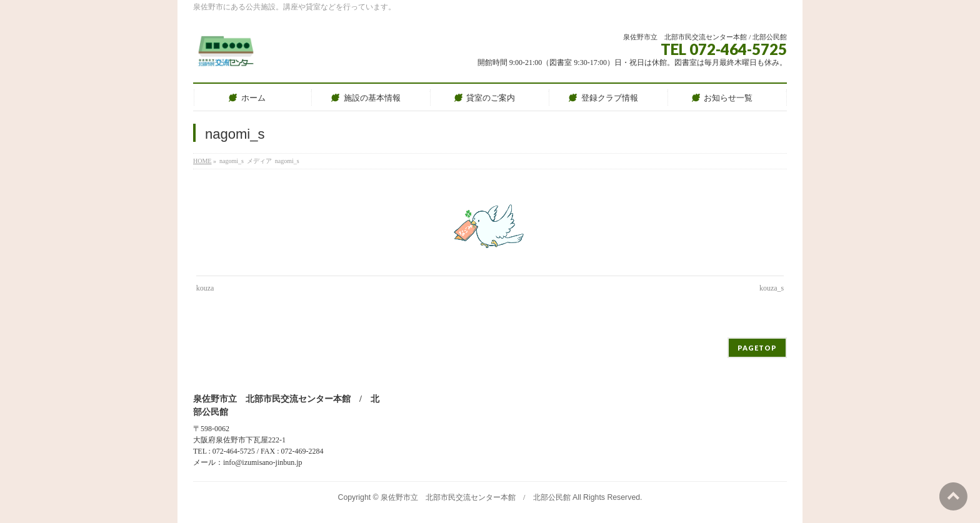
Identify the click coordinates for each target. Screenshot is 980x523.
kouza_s (772, 288)
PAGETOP (757, 348)
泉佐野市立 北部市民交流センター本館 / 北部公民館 (475, 497)
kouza (205, 288)
